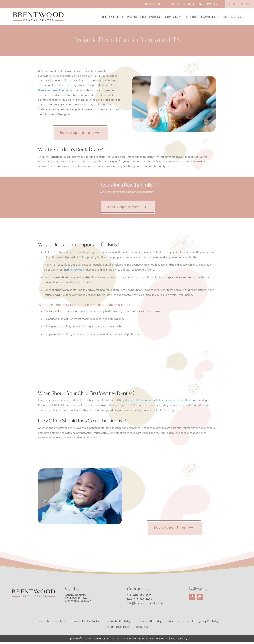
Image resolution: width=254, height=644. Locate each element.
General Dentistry (177, 621)
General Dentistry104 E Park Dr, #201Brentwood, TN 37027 (78, 598)
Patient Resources (201, 17)
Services (171, 17)
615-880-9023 (143, 600)
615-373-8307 (142, 596)
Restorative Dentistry (148, 621)
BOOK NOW (239, 4)
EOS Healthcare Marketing (152, 639)
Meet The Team (112, 17)
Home (39, 621)
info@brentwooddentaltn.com (145, 604)
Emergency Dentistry (205, 621)
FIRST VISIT (152, 4)
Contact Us (232, 17)
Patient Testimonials (144, 17)
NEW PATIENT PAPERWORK (196, 4)
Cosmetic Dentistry (119, 621)
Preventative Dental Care (86, 621)
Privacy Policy (179, 639)
